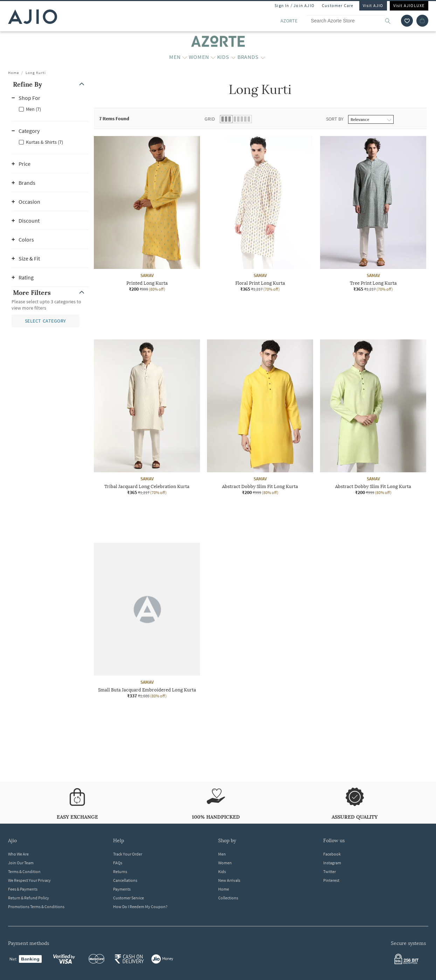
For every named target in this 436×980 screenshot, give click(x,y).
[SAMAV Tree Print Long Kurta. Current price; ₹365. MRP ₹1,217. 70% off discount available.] (373, 214)
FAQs (118, 863)
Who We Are (18, 854)
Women (225, 863)
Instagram (332, 863)
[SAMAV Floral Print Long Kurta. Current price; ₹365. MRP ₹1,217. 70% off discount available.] (260, 214)
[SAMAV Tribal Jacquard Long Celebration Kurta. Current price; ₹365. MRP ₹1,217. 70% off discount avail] (147, 417)
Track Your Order (128, 854)
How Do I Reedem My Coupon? (140, 907)
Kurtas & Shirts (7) (44, 142)
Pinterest (331, 880)
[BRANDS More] (263, 57)
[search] (391, 21)
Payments (122, 889)
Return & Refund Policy (29, 898)
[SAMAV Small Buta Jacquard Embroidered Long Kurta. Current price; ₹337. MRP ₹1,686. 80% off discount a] (147, 621)
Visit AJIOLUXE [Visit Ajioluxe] (409, 5)
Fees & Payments (23, 889)
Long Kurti (36, 73)
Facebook (332, 854)
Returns (120, 871)
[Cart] (422, 21)
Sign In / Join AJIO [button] (295, 5)
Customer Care (338, 5)
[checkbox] (50, 109)
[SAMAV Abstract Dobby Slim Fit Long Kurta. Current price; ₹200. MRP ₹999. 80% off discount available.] (260, 417)
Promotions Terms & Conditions (36, 907)
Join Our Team (21, 863)
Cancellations (125, 880)
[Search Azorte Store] (352, 21)
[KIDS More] (233, 57)
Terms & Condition (24, 871)
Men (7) (33, 109)
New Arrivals (229, 880)
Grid (210, 119)
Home (13, 73)
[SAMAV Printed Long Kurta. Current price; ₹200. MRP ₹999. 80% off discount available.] (147, 214)
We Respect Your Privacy (29, 880)
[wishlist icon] (407, 21)
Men (222, 854)
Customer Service (129, 898)
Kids (222, 871)
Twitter (330, 871)
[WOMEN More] (213, 57)
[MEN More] (185, 57)
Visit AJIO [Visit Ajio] (373, 5)
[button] (50, 84)
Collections (228, 898)
